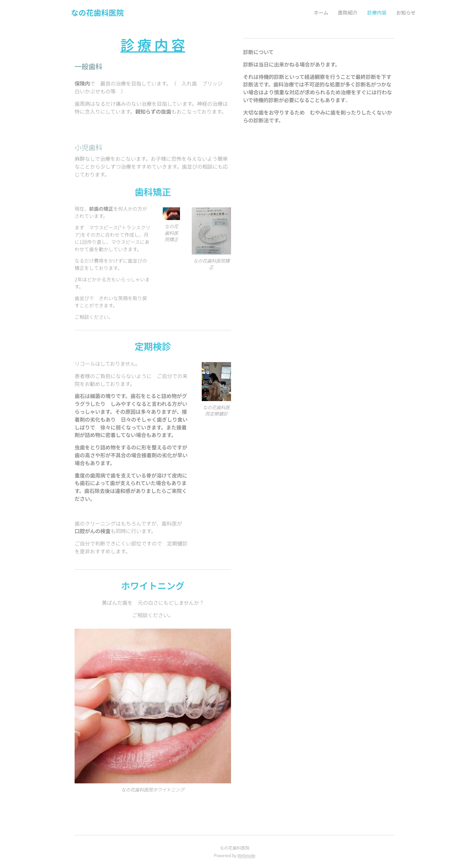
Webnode (246, 855)
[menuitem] (320, 12)
